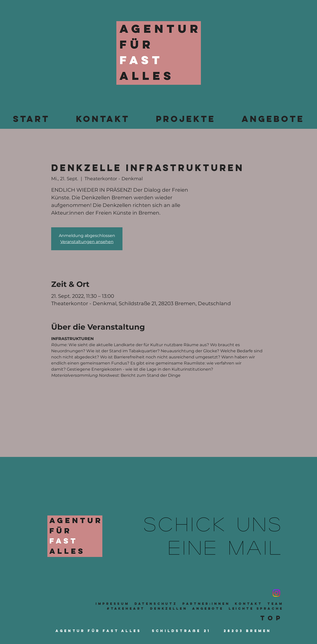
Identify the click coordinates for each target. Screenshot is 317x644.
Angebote (208, 608)
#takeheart (126, 608)
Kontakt (249, 604)
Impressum (112, 604)
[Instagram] (276, 593)
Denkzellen (169, 608)
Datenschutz (156, 604)
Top (272, 618)
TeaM (275, 604)
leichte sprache (256, 608)
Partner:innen (206, 604)
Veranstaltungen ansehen (87, 242)
